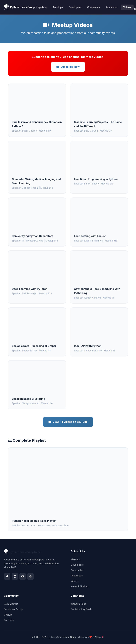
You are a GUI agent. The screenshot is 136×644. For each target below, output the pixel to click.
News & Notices (80, 586)
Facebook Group (13, 609)
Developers (75, 7)
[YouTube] (23, 576)
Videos (127, 7)
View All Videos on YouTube (68, 422)
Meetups (58, 7)
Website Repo (79, 604)
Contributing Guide (82, 609)
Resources (112, 7)
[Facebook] (7, 576)
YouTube (9, 620)
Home (44, 7)
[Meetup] (30, 576)
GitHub (8, 615)
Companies (94, 7)
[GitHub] (15, 576)
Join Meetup (11, 604)
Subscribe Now (68, 67)
